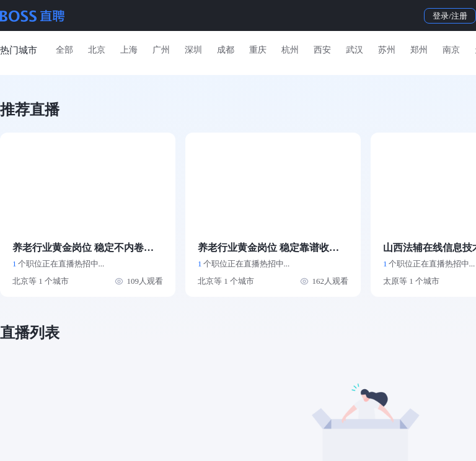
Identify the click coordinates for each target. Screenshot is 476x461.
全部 (64, 50)
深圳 (193, 50)
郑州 (419, 50)
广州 (161, 50)
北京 (97, 50)
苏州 (387, 50)
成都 (226, 50)
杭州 (290, 50)
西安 (322, 50)
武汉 (355, 50)
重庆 (258, 50)
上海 (129, 50)
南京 (451, 50)
